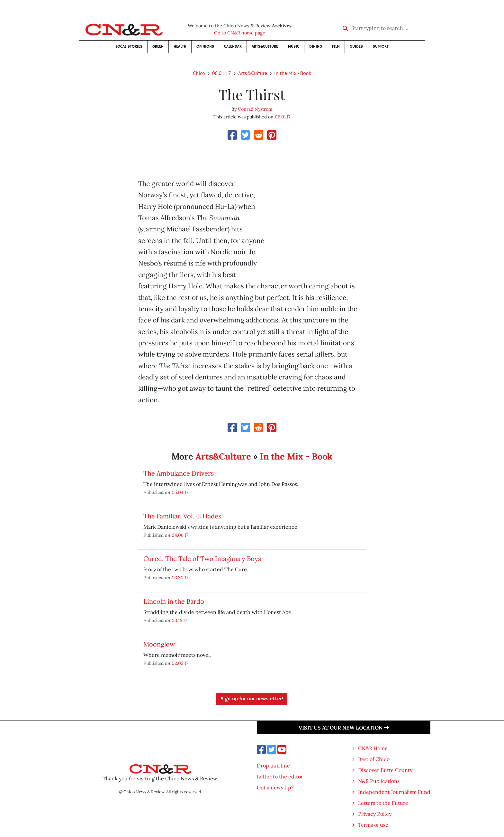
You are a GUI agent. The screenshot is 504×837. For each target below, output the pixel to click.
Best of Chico (374, 759)
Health (180, 46)
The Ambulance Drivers (179, 473)
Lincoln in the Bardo (174, 601)
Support (381, 46)
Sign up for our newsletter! (252, 699)
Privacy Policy (375, 814)
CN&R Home (373, 748)
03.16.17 (179, 620)
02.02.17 (180, 663)
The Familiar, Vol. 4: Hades (182, 516)
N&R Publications (379, 781)
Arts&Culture (265, 46)
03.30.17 (180, 577)
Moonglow (159, 644)
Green (158, 46)
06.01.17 (222, 73)
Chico (199, 73)
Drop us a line (273, 766)
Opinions (205, 46)
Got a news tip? (275, 787)
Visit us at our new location (344, 728)
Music (294, 46)
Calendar (233, 46)
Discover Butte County (385, 770)
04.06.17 (180, 535)
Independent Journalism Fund (394, 792)
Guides (356, 46)
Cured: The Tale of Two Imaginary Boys (202, 558)
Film (336, 46)
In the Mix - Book (293, 73)
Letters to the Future (383, 803)
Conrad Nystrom (255, 109)
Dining (316, 46)
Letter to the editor (280, 777)
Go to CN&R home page (240, 33)
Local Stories (129, 46)
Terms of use (373, 825)
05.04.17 (180, 492)
